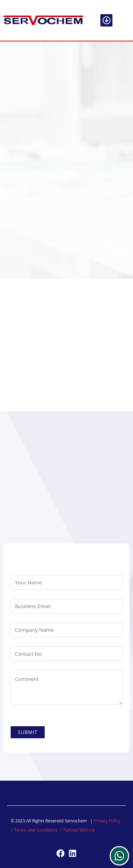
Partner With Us (79, 830)
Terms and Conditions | (39, 830)
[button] (107, 20)
